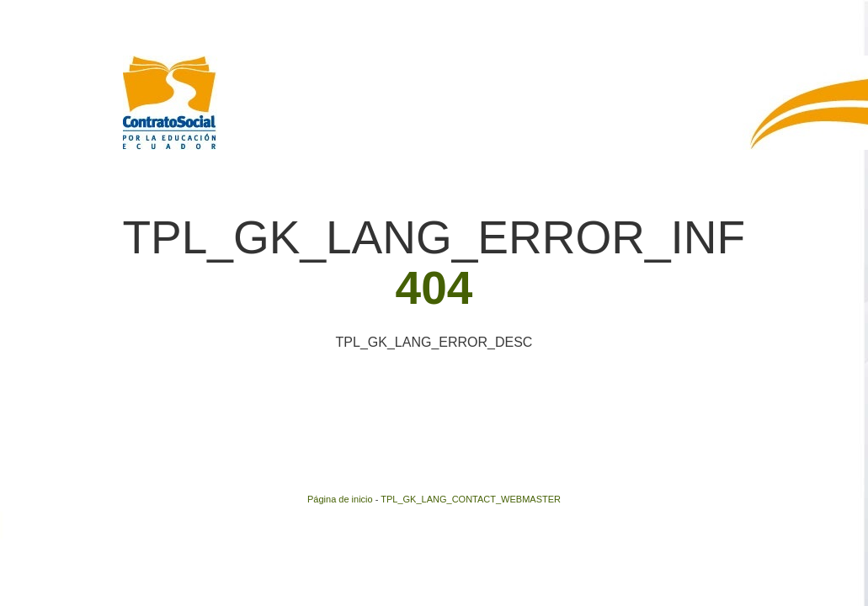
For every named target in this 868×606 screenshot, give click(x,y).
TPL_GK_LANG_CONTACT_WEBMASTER (471, 499)
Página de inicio (340, 499)
